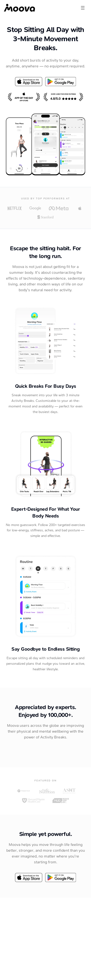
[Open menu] (83, 8)
